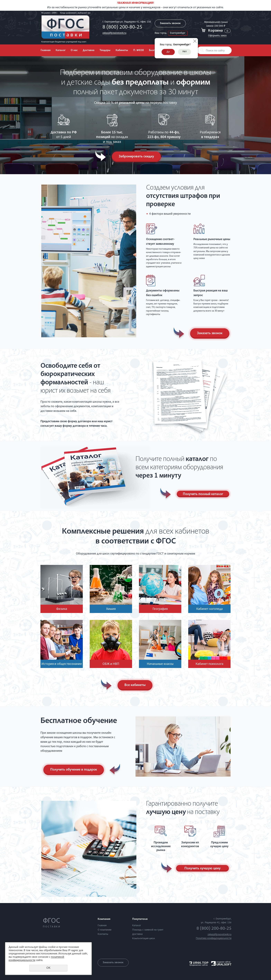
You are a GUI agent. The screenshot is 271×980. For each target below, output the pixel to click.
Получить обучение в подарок (74, 770)
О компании (104, 930)
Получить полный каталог (203, 494)
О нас (74, 51)
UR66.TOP (199, 963)
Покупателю (140, 919)
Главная (46, 51)
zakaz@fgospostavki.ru (114, 33)
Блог (152, 51)
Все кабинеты (135, 685)
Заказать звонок (170, 24)
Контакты (103, 934)
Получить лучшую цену (202, 869)
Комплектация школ (144, 939)
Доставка (89, 51)
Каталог (61, 51)
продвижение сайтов (198, 965)
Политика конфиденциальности (214, 938)
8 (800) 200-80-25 (122, 28)
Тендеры (105, 51)
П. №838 (139, 51)
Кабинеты (122, 51)
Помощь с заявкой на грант (148, 930)
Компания (104, 919)
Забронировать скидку (136, 157)
